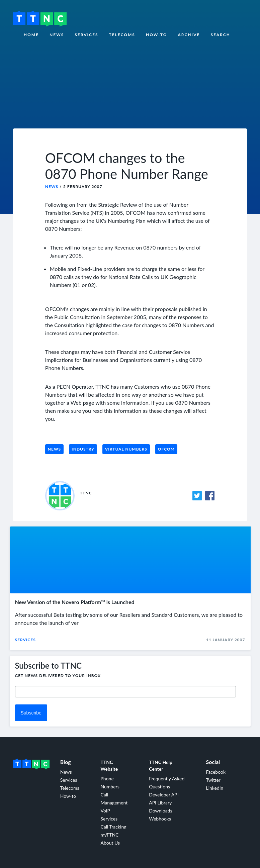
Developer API (164, 795)
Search (220, 35)
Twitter (213, 780)
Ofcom (166, 449)
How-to (157, 35)
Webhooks (160, 819)
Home (31, 35)
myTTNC (109, 835)
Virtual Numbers (126, 449)
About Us (110, 843)
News (57, 35)
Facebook (216, 772)
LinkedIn (214, 788)
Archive (189, 35)
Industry (83, 449)
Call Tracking (113, 827)
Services (86, 35)
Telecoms (122, 35)
